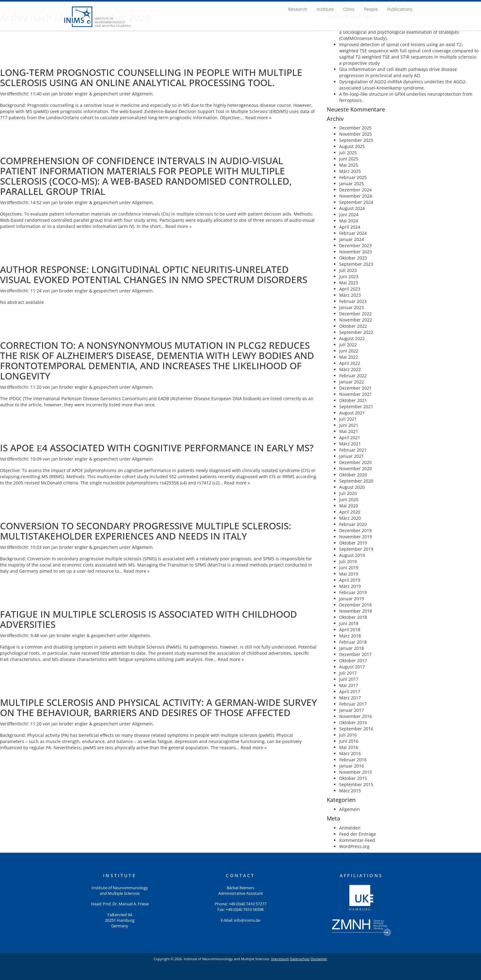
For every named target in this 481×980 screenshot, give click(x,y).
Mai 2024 (349, 221)
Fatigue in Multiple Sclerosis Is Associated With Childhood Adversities (149, 619)
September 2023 (356, 264)
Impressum (280, 959)
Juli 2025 (348, 153)
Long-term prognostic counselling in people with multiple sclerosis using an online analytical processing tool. (151, 77)
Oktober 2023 (353, 258)
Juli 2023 (348, 270)
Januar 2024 (352, 239)
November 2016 (356, 716)
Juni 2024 (349, 214)
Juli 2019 (348, 561)
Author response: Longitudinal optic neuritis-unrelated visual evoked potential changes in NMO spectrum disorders (154, 274)
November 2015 (356, 772)
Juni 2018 (349, 623)
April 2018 (350, 630)
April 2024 (350, 227)
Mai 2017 (349, 685)
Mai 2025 (349, 165)
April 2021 (350, 437)
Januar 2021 (352, 456)
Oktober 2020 (353, 475)
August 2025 (352, 146)
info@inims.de (247, 920)
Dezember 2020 (355, 462)
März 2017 (350, 698)
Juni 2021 (349, 425)
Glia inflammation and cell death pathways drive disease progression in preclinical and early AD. (398, 72)
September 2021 (356, 407)
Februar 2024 (353, 233)
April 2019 (350, 580)
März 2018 (350, 636)
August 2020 (352, 487)
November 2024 (356, 196)
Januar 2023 (352, 307)
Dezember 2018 (355, 605)
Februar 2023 (353, 301)
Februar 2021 (353, 450)
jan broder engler (70, 94)
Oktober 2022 (353, 326)
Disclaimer (319, 959)
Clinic (349, 9)
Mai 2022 (349, 357)
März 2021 (350, 444)
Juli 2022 (348, 345)
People (371, 9)
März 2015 (350, 791)
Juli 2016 (348, 735)
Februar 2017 (353, 704)
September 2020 (356, 481)
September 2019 (356, 549)
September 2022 (356, 332)
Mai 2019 (349, 574)
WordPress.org (354, 846)
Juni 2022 (349, 351)
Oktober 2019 (353, 543)
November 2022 (356, 320)
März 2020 (350, 518)
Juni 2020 (349, 499)
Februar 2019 (353, 592)
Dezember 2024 (355, 190)
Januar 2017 (352, 710)
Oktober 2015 (353, 778)
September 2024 (356, 202)
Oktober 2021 (353, 400)
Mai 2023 (349, 283)
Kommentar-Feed (357, 840)
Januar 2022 (352, 382)
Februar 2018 (353, 642)
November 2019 (356, 537)
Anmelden (350, 828)
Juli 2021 (348, 419)
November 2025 (356, 134)
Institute (325, 9)
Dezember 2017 (355, 654)
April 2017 (350, 691)
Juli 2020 (348, 493)
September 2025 (356, 140)
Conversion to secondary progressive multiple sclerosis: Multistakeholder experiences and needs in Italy (146, 531)
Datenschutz (300, 959)
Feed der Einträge (358, 834)
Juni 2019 (349, 568)
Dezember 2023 (355, 245)
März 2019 (350, 586)
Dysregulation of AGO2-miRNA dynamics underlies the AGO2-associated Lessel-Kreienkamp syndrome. (403, 85)
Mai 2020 (349, 506)
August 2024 (352, 208)
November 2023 (356, 252)
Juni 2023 (349, 276)
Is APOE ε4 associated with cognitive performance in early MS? (157, 448)
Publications (400, 9)
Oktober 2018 (353, 617)
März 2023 (350, 295)
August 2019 (352, 555)
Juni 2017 (349, 679)
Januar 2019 (352, 599)
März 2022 (350, 369)
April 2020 (350, 512)
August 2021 (352, 413)
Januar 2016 (352, 766)
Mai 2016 (349, 747)
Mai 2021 (349, 431)
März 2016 (350, 753)
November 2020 (356, 468)
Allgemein (142, 94)
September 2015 (356, 784)
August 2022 (352, 338)
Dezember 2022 (355, 314)
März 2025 (350, 171)
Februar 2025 (353, 177)
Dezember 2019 (355, 530)
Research (298, 9)
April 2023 (350, 289)
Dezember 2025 (355, 128)
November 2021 (356, 394)
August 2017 (352, 667)
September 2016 (356, 729)
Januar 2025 (352, 184)
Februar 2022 (353, 376)
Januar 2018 (352, 648)
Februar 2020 (353, 524)
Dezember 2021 (355, 388)
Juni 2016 (349, 741)
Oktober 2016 (353, 722)
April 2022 (350, 363)
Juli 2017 (348, 673)
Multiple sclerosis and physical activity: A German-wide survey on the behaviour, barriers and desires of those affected (158, 707)
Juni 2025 (349, 159)
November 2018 (356, 611)
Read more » (258, 118)
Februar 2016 (353, 760)
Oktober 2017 (353, 661)
